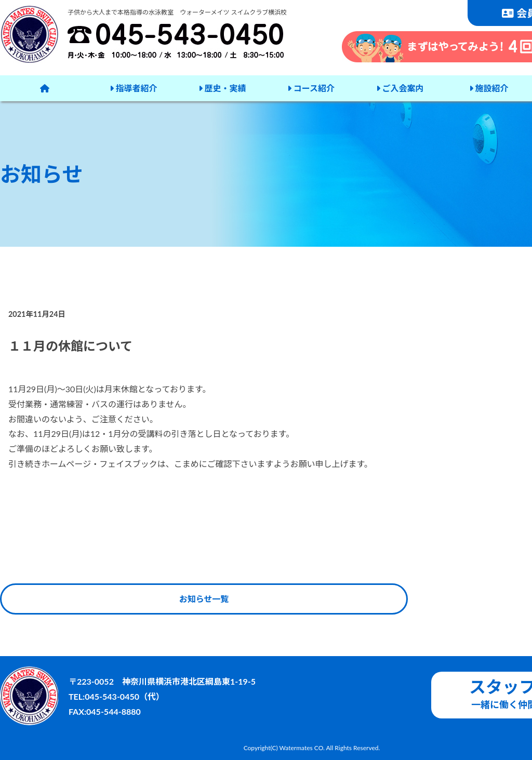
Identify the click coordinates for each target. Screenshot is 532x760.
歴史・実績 (222, 88)
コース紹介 (311, 88)
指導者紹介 (134, 88)
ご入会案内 (400, 88)
